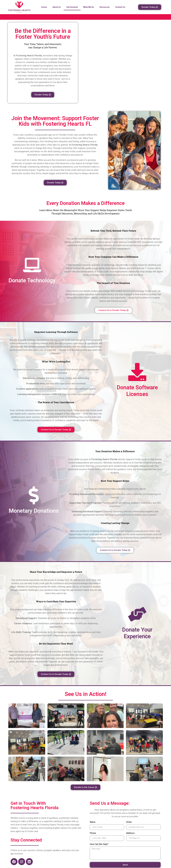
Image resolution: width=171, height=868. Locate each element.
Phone (93, 833)
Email (129, 822)
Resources (105, 7)
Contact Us (120, 7)
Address (130, 833)
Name (93, 822)
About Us (57, 7)
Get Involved (72, 7)
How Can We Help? (99, 844)
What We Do (89, 7)
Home (44, 7)
